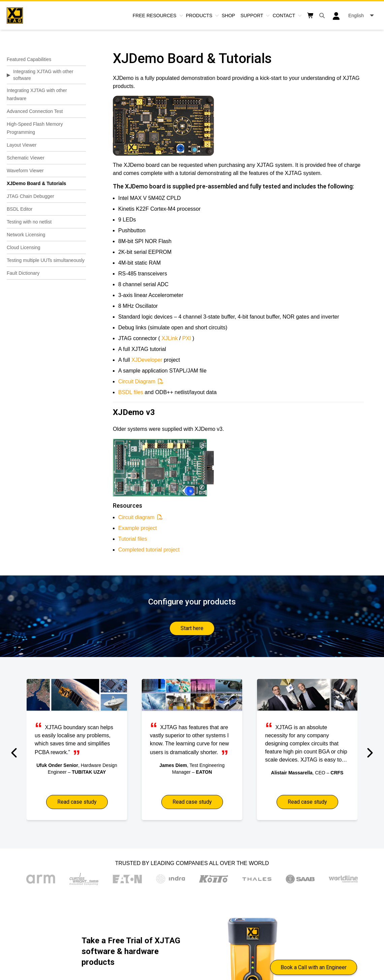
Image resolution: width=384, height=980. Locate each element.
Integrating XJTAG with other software (43, 75)
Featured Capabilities (29, 59)
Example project (138, 528)
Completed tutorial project (149, 550)
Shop (228, 16)
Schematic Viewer (26, 158)
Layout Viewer (22, 145)
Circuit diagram (136, 517)
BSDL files (131, 392)
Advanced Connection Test (35, 111)
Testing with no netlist (29, 222)
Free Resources (155, 16)
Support (252, 16)
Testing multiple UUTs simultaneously (46, 260)
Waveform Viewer (25, 171)
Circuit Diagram (137, 381)
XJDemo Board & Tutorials (36, 183)
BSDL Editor (20, 209)
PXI (187, 338)
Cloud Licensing (24, 247)
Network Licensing (26, 235)
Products (199, 16)
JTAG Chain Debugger (30, 196)
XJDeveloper (147, 360)
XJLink (170, 338)
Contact (284, 16)
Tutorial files (133, 539)
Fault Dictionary (23, 273)
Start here (192, 628)
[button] (15, 753)
